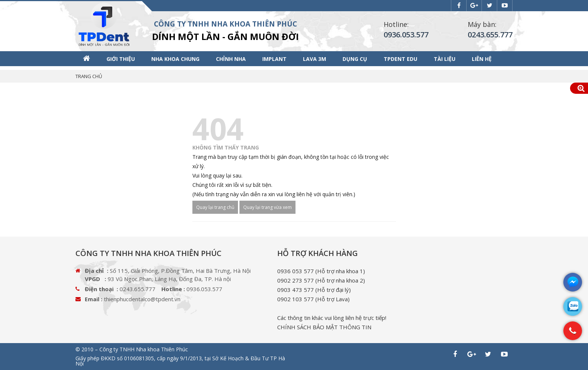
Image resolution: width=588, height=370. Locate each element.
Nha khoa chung (175, 59)
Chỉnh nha (231, 59)
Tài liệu (445, 59)
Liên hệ (482, 59)
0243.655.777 (490, 35)
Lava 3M (315, 59)
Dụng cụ (355, 59)
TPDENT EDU (400, 59)
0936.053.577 (406, 35)
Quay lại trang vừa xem (267, 207)
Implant (274, 59)
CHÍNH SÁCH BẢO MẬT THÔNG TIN (324, 327)
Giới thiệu (121, 59)
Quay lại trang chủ (215, 207)
